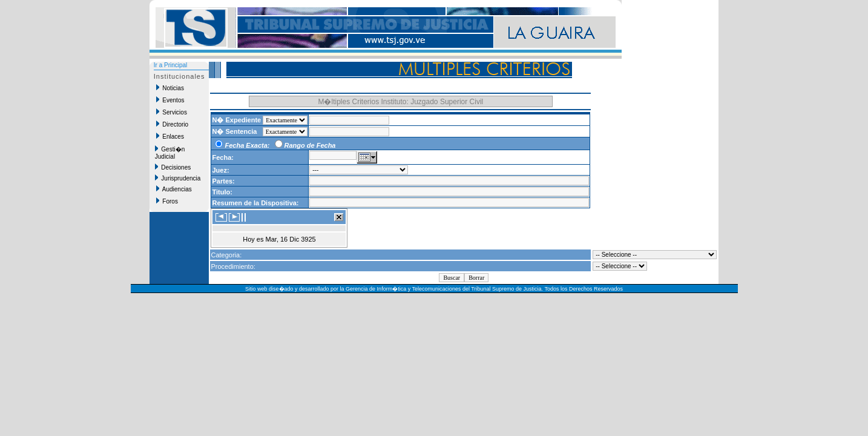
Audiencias (174, 189)
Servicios (172, 112)
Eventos (170, 100)
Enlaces (170, 136)
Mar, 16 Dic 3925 (291, 239)
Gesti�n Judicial (170, 153)
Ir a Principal (171, 65)
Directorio (172, 124)
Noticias (170, 88)
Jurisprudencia (178, 178)
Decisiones (173, 167)
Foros (167, 201)
